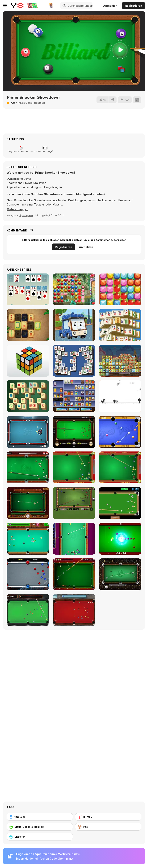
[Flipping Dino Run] (120, 396)
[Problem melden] (125, 100)
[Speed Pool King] (120, 432)
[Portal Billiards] (28, 574)
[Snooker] (40, 837)
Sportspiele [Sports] (26, 215)
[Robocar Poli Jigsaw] (74, 325)
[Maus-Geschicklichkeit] (40, 827)
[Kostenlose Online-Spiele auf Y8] (17, 6)
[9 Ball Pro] (120, 574)
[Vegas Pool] (28, 610)
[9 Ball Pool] (28, 503)
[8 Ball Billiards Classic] (74, 503)
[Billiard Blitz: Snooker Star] (74, 432)
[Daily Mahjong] (120, 325)
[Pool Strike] (74, 610)
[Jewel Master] (74, 289)
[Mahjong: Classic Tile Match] (28, 396)
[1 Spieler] (40, 817)
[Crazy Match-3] (120, 289)
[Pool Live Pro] (28, 432)
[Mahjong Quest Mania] (28, 325)
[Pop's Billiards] (74, 467)
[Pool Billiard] (28, 539)
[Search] (64, 6)
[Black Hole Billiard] (120, 539)
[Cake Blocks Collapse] (120, 361)
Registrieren (134, 6)
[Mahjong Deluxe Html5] (74, 361)
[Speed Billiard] (120, 503)
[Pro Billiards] (74, 574)
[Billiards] (120, 467)
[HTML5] (108, 817)
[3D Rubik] (28, 361)
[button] (17, 209)
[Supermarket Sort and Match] (74, 396)
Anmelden (110, 6)
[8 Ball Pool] (28, 467)
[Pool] (108, 827)
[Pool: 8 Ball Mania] (74, 539)
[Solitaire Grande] (28, 289)
